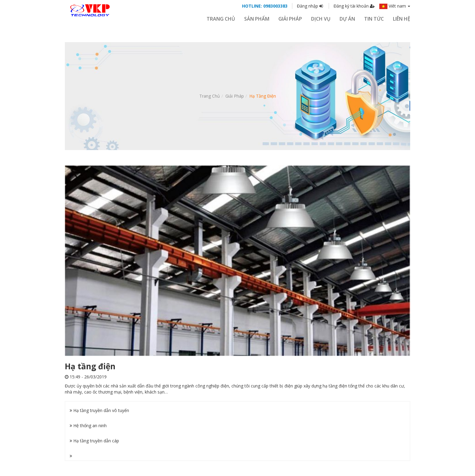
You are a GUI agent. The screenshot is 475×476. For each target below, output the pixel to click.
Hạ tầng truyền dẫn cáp (94, 441)
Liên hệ (402, 19)
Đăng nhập (311, 6)
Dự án (347, 19)
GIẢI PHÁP (290, 19)
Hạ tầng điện (263, 96)
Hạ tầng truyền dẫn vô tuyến (99, 410)
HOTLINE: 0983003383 (265, 6)
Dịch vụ (321, 19)
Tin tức (374, 19)
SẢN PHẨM (257, 19)
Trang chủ (221, 19)
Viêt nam (395, 6)
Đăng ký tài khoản (354, 6)
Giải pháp (235, 96)
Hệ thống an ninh (88, 426)
